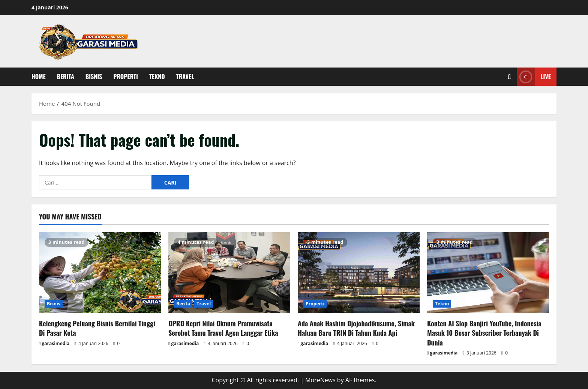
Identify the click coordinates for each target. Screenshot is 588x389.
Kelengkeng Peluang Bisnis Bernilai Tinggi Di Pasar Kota (97, 328)
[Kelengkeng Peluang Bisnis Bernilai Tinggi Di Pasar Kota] (100, 273)
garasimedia (56, 343)
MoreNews (320, 380)
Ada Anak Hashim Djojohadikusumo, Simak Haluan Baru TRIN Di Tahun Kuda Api (356, 328)
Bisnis (94, 77)
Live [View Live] (534, 77)
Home (39, 77)
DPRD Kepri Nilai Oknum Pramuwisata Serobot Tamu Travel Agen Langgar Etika (223, 328)
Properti (126, 77)
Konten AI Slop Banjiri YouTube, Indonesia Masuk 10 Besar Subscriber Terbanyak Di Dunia (484, 333)
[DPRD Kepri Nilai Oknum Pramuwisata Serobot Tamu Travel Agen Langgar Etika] (229, 273)
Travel (185, 77)
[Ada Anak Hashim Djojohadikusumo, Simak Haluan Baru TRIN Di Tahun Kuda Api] (359, 273)
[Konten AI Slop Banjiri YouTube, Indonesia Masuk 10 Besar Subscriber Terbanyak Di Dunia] (488, 273)
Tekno (157, 77)
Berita (66, 77)
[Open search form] (509, 77)
